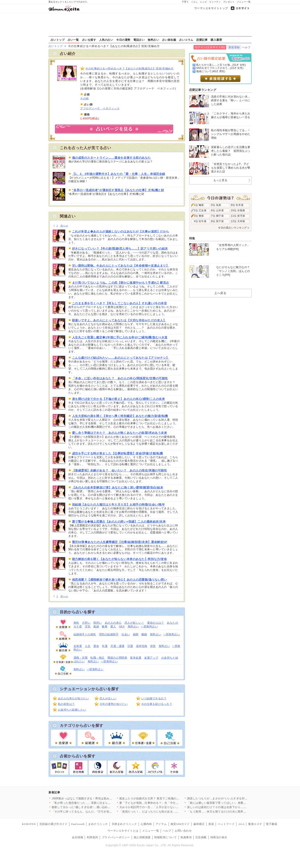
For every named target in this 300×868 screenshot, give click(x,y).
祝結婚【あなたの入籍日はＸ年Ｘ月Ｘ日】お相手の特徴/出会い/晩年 (119, 504)
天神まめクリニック (124, 824)
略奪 (105, 626)
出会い (126, 634)
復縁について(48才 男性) (211, 71)
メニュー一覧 (244, 2)
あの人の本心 (113, 623)
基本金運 (136, 658)
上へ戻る (220, 293)
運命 (96, 646)
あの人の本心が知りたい (73, 698)
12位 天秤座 (238, 221)
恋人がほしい (108, 698)
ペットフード (226, 824)
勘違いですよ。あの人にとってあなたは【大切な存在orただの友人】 (119, 320)
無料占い (153, 40)
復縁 (96, 626)
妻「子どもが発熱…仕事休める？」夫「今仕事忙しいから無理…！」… (164, 803)
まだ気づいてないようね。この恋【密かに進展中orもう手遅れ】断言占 (121, 283)
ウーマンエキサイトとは (123, 831)
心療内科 (146, 824)
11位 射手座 (238, 216)
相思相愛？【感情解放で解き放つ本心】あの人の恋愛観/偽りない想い (120, 580)
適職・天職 (81, 658)
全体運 (78, 646)
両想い (98, 623)
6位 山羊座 (218, 210)
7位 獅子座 (218, 216)
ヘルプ (246, 47)
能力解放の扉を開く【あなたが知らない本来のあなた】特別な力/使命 (120, 559)
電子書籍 (271, 824)
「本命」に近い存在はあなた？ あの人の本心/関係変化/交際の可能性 (120, 378)
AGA (241, 824)
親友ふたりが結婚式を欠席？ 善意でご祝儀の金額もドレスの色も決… (163, 798)
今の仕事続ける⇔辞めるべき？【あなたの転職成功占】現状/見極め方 (129, 69)
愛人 (113, 626)
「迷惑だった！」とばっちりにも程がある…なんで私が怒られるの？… (164, 812)
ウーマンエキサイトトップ (211, 8)
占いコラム (186, 40)
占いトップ (58, 40)
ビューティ (215, 2)
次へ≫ (64, 226)
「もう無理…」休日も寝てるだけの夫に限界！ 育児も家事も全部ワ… (231, 812)
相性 (76, 623)
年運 (105, 646)
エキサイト (243, 8)
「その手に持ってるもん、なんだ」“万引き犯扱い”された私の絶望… (95, 812)
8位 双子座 (218, 221)
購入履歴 (216, 40)
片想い (86, 623)
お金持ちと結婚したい (72, 710)
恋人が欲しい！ (134, 623)
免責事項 (186, 837)
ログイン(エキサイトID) (210, 47)
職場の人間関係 (117, 658)
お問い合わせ (183, 831)
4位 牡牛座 (200, 221)
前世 (153, 646)
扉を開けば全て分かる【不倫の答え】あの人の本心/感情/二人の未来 (119, 399)
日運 (130, 646)
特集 (192, 238)
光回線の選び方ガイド (53, 824)
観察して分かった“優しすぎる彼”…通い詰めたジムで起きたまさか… (95, 807)
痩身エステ (255, 824)
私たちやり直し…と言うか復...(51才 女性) (221, 65)
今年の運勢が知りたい (114, 704)
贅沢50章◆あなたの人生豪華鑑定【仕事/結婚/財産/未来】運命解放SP (120, 542)
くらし (194, 2)
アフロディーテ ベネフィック (100, 108)
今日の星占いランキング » (234, 228)
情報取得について (165, 837)
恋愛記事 (202, 40)
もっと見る (220, 180)
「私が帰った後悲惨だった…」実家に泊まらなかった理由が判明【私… (97, 803)
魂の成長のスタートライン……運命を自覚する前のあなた (112, 158)
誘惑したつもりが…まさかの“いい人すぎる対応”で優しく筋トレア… (231, 798)
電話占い (139, 40)
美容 (211, 824)
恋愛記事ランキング (203, 90)
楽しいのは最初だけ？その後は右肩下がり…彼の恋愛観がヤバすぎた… (232, 807)
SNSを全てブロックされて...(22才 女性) (220, 68)
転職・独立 (97, 658)
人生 (88, 646)
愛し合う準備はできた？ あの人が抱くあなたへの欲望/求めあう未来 (120, 433)
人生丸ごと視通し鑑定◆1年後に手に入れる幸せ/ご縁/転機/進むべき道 (120, 337)
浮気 (88, 626)
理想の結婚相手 (109, 634)
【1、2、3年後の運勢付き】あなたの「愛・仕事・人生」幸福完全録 (119, 174)
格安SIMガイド (180, 824)
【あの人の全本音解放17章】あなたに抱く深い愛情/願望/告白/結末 (118, 487)
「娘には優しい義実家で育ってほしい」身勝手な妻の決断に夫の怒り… (232, 803)
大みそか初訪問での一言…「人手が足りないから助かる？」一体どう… (164, 807)
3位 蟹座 (199, 216)
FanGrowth (78, 824)
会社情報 (77, 837)
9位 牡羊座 (237, 205)
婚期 (136, 634)
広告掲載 (201, 837)
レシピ (204, 2)
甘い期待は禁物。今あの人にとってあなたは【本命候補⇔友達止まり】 (121, 266)
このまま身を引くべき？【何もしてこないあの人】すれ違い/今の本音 (120, 303)
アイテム (161, 824)
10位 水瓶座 (238, 210)
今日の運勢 (123, 40)
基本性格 (142, 646)
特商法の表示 (219, 837)
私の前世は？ (66, 704)
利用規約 (92, 837)
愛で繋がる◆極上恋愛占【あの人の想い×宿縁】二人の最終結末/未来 (119, 522)
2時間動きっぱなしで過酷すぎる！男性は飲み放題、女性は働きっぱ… (96, 798)
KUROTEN (29, 824)
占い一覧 (73, 40)
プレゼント (229, 2)
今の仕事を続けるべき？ (157, 704)
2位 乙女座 (200, 210)
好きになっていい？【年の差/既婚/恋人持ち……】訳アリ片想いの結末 (120, 249)
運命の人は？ (156, 623)
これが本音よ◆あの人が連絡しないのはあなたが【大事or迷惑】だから (121, 231)
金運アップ (151, 658)
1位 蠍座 (199, 205)
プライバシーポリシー (116, 837)
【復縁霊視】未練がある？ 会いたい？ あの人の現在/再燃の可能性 (120, 470)
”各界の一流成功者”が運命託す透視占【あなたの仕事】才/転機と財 (118, 190)
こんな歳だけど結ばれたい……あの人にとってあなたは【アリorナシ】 (121, 358)
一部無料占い (149, 626)
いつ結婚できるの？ (154, 698)
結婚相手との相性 (85, 634)
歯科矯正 (199, 824)
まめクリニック (98, 824)
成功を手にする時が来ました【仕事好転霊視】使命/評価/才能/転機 (117, 453)
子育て (185, 2)
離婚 (144, 634)
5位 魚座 (216, 205)
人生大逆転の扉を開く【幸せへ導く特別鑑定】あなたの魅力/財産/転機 (120, 416)
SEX (122, 626)
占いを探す (89, 40)
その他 (84, 98)
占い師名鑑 (169, 40)
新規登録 (234, 47)
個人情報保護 (142, 837)
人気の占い (106, 40)
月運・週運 (117, 646)
